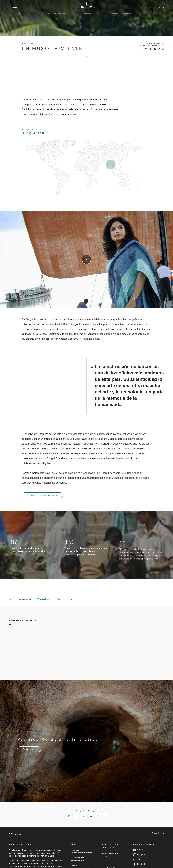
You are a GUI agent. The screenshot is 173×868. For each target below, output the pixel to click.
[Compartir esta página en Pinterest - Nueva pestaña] (98, 816)
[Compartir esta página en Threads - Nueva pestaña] (68, 816)
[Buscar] (160, 7)
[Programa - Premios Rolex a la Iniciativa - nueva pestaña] (29, 749)
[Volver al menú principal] (10, 14)
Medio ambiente (83, 863)
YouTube (139, 854)
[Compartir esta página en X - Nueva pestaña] (83, 816)
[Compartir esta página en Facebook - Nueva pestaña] (76, 816)
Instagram (139, 858)
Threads (139, 863)
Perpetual (83, 855)
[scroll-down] (86, 53)
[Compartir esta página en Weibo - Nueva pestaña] (106, 816)
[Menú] (13, 8)
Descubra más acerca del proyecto (44, 495)
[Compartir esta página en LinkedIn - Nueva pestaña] (91, 816)
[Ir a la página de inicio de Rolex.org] (86, 5)
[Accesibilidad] (158, 834)
